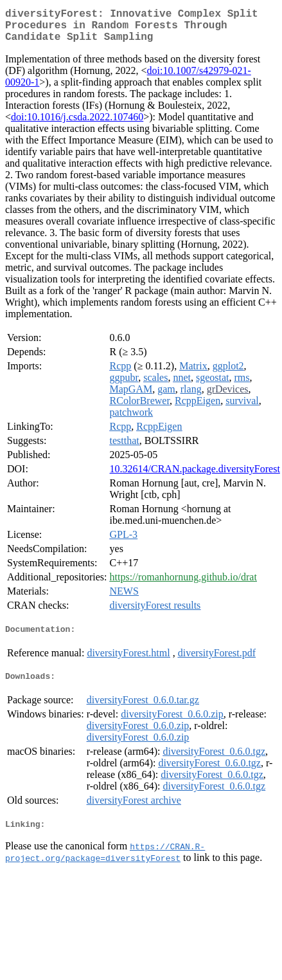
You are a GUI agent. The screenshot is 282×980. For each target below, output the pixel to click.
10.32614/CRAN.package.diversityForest (195, 476)
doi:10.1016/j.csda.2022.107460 (77, 125)
